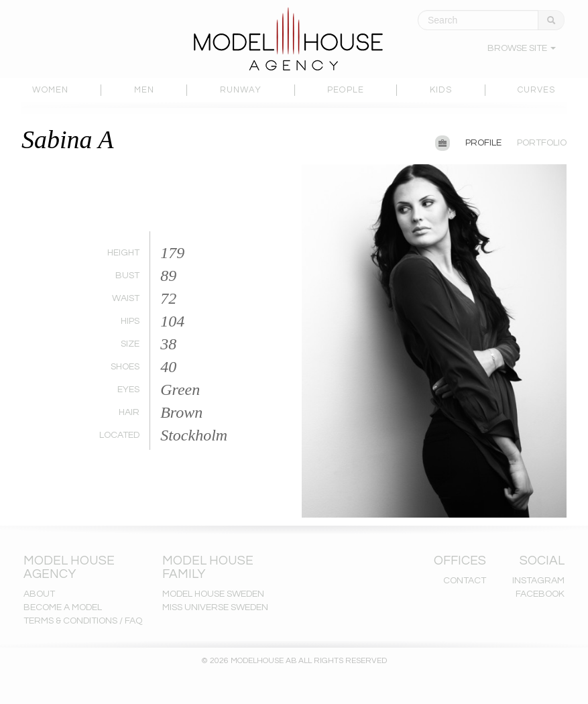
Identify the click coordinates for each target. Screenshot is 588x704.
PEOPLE (346, 90)
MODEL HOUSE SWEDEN (213, 594)
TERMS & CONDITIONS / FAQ (83, 621)
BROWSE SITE (522, 48)
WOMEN (50, 90)
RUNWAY (241, 90)
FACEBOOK (540, 594)
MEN (144, 90)
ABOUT (39, 594)
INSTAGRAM (538, 581)
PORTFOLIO (542, 143)
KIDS (441, 90)
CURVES (537, 90)
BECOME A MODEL (63, 607)
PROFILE (483, 143)
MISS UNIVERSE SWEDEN (215, 607)
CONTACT (465, 581)
